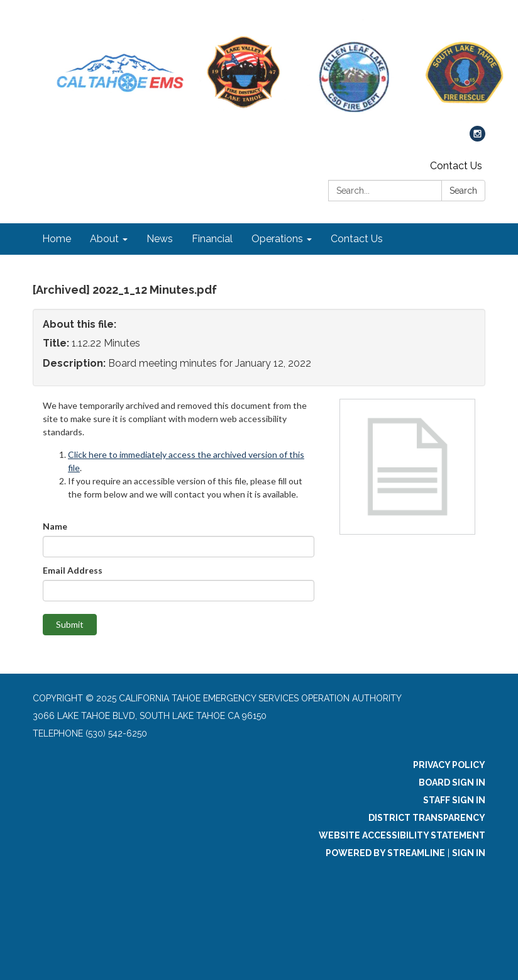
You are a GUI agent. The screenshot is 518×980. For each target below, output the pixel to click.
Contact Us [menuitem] (357, 239)
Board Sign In (452, 782)
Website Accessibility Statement (402, 835)
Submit (70, 624)
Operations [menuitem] (277, 239)
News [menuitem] (160, 239)
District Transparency (427, 818)
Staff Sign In (454, 800)
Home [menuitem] (57, 239)
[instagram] (477, 138)
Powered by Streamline (385, 853)
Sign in (469, 853)
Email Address (73, 570)
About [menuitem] (104, 239)
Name (55, 526)
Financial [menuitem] (212, 239)
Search (463, 191)
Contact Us (456, 166)
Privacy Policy (449, 765)
